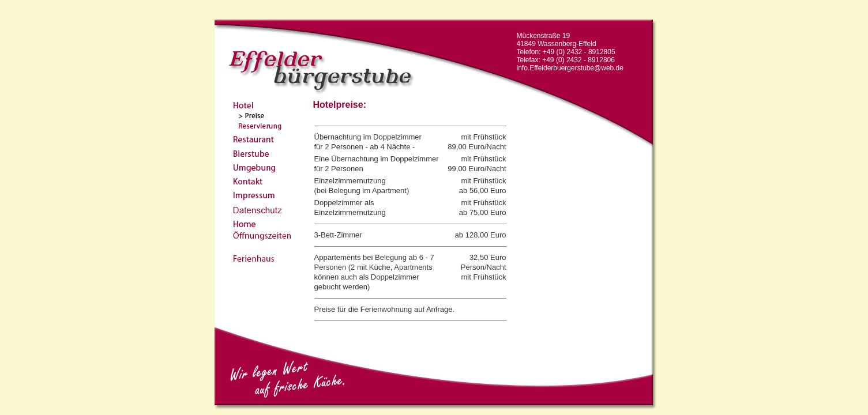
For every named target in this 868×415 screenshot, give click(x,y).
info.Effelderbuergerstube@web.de (570, 68)
